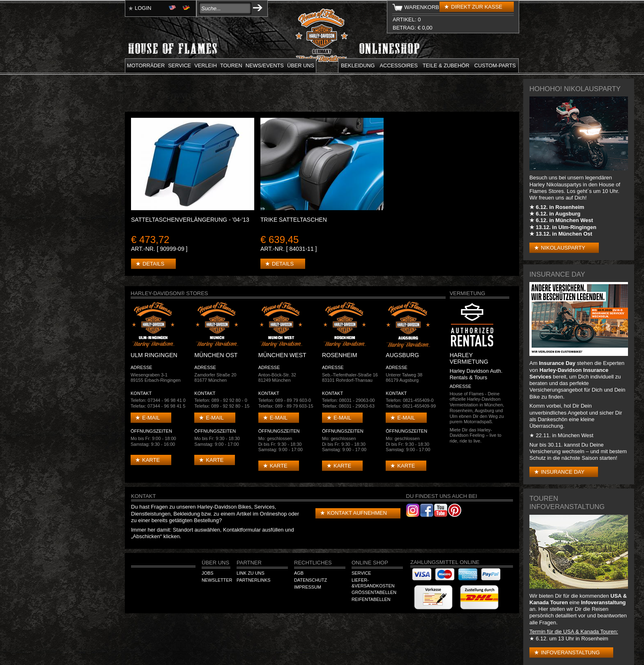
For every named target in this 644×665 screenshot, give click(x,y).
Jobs (207, 573)
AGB (299, 573)
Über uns (301, 65)
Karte (151, 460)
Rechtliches (313, 563)
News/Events (265, 65)
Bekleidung (358, 65)
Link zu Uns (251, 573)
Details (153, 264)
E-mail (151, 418)
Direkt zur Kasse (477, 7)
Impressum (308, 587)
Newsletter (217, 580)
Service (179, 65)
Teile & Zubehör (446, 65)
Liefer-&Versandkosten (373, 583)
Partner (249, 563)
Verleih (206, 65)
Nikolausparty (563, 248)
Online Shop (370, 563)
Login (143, 8)
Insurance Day (563, 472)
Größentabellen (374, 592)
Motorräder (146, 65)
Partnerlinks (253, 580)
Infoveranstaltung (570, 652)
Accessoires (399, 65)
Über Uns (215, 563)
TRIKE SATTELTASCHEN (294, 220)
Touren (231, 65)
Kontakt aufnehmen (357, 513)
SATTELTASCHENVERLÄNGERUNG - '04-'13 (190, 220)
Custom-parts (495, 65)
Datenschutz (310, 580)
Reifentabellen (371, 599)
